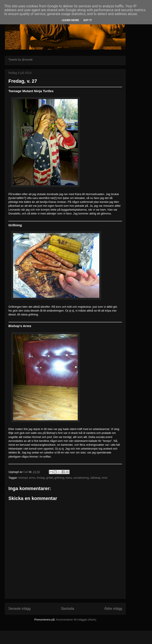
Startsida (68, 609)
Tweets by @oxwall (20, 60)
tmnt (105, 478)
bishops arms (27, 478)
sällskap (95, 478)
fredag (41, 478)
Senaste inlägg (19, 609)
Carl (26, 472)
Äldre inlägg (113, 609)
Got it (88, 20)
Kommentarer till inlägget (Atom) (76, 620)
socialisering (81, 478)
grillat (50, 478)
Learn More (70, 20)
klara (69, 478)
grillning (59, 478)
